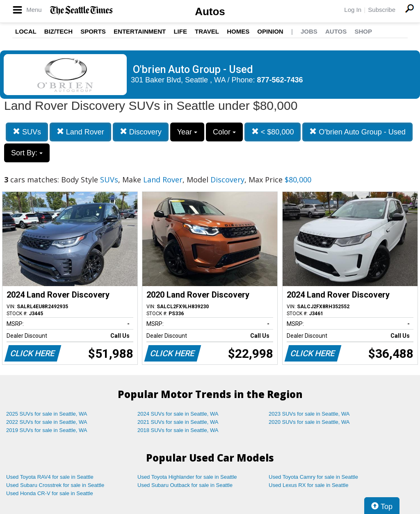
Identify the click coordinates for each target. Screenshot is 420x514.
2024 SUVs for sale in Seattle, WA (178, 414)
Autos (210, 11)
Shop (363, 31)
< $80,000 (273, 132)
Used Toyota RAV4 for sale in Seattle (50, 477)
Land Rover (80, 132)
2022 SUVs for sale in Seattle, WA (47, 422)
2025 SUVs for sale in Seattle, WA (47, 414)
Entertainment (140, 31)
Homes (238, 31)
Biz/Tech (58, 31)
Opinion (270, 31)
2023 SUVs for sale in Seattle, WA (309, 414)
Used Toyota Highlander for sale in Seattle (187, 477)
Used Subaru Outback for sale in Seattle (185, 485)
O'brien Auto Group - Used (357, 132)
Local (26, 31)
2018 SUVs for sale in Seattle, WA (178, 430)
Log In (353, 10)
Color (224, 132)
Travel (207, 31)
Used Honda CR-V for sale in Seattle (50, 493)
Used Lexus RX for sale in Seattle (308, 485)
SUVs (27, 132)
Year (187, 132)
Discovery (141, 132)
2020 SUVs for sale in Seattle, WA (309, 422)
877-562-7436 (280, 80)
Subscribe (382, 10)
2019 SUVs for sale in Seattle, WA (47, 430)
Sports (93, 31)
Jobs (309, 31)
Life (180, 31)
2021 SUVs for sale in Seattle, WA (178, 422)
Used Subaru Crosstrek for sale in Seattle (55, 485)
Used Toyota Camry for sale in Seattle (313, 477)
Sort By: (27, 153)
